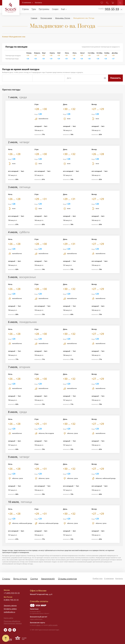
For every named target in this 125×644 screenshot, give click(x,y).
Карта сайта (8, 618)
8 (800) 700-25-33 (11, 600)
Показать (115, 78)
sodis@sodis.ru (9, 612)
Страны (6, 579)
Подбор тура (97, 579)
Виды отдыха (20, 579)
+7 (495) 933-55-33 (12, 593)
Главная (34, 18)
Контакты (119, 579)
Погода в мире (46, 18)
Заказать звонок (10, 606)
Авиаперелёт (48, 579)
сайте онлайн (53, 625)
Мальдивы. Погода (63, 18)
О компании (27, 3)
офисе (38, 625)
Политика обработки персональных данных (13, 622)
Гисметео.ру (31, 556)
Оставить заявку (10, 609)
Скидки (34, 579)
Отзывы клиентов (67, 579)
